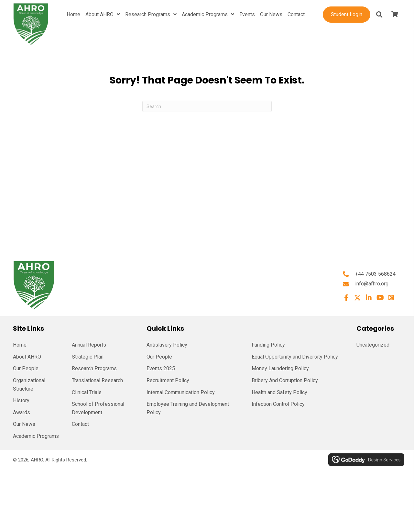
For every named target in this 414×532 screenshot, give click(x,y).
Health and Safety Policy (279, 392)
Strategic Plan (88, 357)
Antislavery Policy (167, 345)
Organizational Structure (29, 385)
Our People (26, 368)
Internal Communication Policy (181, 392)
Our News (24, 424)
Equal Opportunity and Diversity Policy (295, 357)
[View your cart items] (395, 15)
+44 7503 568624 (375, 274)
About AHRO (27, 357)
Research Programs (94, 368)
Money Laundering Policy (280, 368)
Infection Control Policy (278, 404)
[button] (346, 298)
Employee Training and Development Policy (188, 408)
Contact (80, 424)
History (21, 400)
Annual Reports (89, 345)
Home (20, 345)
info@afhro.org (372, 284)
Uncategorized (373, 345)
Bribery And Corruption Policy (285, 380)
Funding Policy (268, 345)
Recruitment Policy (168, 380)
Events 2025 (161, 368)
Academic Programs (36, 436)
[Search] (207, 106)
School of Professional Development (98, 408)
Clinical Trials (87, 392)
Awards (22, 412)
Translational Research (97, 380)
